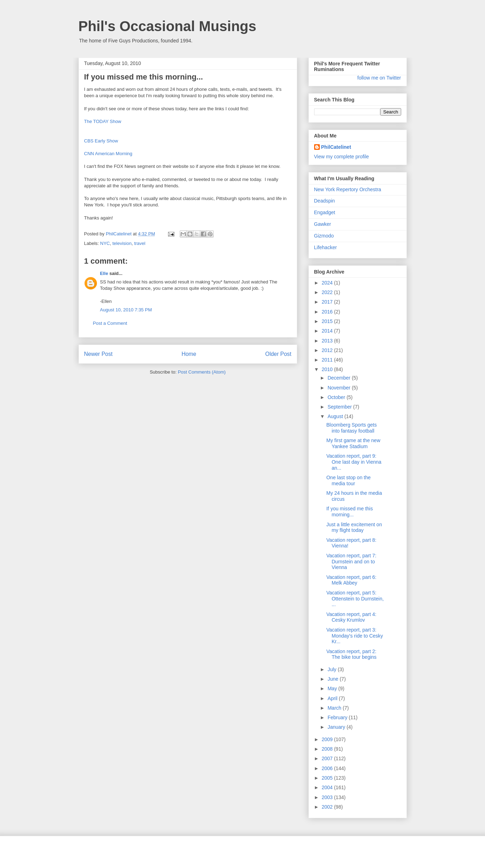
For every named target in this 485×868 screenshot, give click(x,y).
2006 (328, 768)
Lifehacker (326, 247)
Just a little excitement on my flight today (354, 527)
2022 (328, 292)
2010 (328, 369)
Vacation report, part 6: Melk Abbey (351, 580)
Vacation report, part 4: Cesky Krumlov (351, 617)
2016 (328, 312)
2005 (328, 778)
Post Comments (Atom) (202, 372)
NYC (105, 243)
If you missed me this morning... (350, 512)
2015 (328, 321)
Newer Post (99, 354)
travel (140, 243)
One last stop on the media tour (348, 480)
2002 (328, 807)
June (334, 679)
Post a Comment (110, 323)
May (333, 688)
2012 (328, 350)
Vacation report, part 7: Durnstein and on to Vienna (351, 562)
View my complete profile (342, 157)
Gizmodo (324, 236)
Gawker (323, 224)
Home (189, 354)
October (337, 397)
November (340, 388)
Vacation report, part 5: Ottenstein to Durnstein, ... (355, 599)
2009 (328, 739)
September (340, 407)
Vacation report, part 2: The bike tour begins (351, 654)
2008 (328, 749)
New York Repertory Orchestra (348, 189)
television (122, 243)
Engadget (325, 212)
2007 (328, 758)
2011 (328, 360)
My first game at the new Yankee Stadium (353, 443)
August (336, 416)
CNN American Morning (108, 154)
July (333, 669)
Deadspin (325, 201)
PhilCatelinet (336, 147)
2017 (328, 302)
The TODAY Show (103, 121)
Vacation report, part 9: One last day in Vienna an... (354, 462)
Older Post (278, 354)
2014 (328, 331)
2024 (328, 283)
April (333, 698)
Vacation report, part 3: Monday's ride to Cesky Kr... (354, 636)
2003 (328, 797)
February (338, 717)
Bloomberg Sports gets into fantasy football (351, 428)
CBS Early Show (101, 141)
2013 (328, 341)
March (335, 708)
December (340, 378)
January (337, 727)
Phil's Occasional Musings (168, 26)
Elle (104, 273)
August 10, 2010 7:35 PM (126, 310)
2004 (328, 787)
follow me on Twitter (379, 78)
